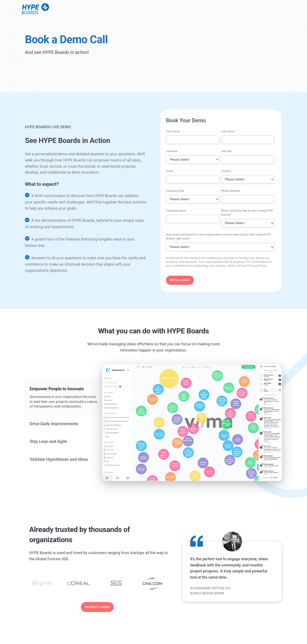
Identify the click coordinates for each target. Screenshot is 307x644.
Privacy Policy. (257, 266)
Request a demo (97, 607)
